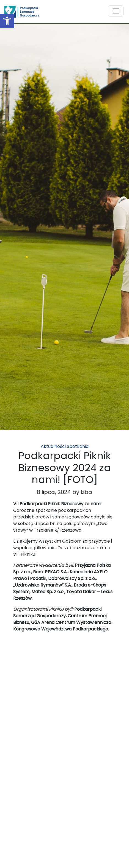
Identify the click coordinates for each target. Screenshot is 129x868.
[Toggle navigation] (116, 11)
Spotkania (78, 446)
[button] (7, 21)
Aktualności (53, 446)
